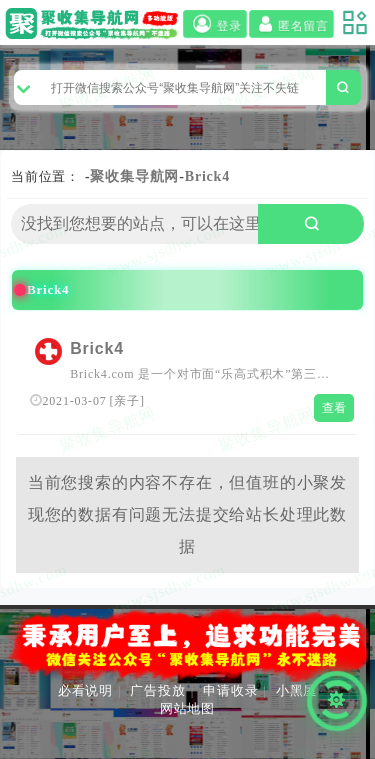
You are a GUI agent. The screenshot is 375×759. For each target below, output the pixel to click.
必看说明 (85, 690)
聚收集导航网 (134, 176)
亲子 (127, 401)
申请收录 (230, 690)
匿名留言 (291, 25)
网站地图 (187, 708)
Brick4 (207, 176)
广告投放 (157, 690)
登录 (214, 25)
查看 (335, 408)
